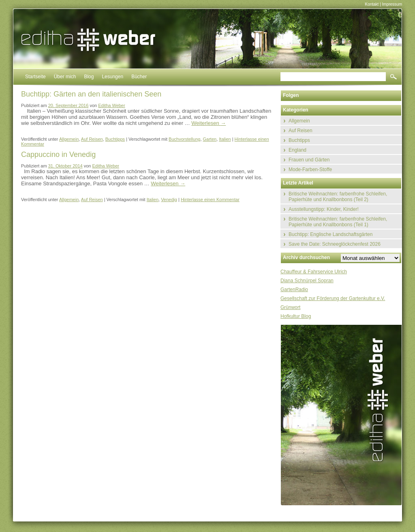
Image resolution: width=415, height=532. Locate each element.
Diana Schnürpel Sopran (307, 281)
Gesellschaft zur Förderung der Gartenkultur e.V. (333, 298)
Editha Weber (111, 105)
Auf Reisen (92, 139)
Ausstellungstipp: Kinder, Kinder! (324, 209)
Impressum (392, 4)
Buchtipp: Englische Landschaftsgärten (331, 234)
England (297, 150)
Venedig (169, 199)
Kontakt (372, 4)
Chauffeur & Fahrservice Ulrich (314, 272)
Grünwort (290, 307)
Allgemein (69, 139)
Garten (210, 139)
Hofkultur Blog (296, 316)
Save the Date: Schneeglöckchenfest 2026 (335, 244)
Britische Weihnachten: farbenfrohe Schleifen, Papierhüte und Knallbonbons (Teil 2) (338, 197)
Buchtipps (115, 139)
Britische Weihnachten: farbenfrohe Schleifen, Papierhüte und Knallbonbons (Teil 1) (338, 222)
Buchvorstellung (184, 139)
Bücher (139, 77)
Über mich (65, 77)
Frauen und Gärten (309, 160)
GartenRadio (294, 290)
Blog (89, 77)
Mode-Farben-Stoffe (310, 169)
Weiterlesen (209, 123)
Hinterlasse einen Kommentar (210, 199)
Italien (225, 139)
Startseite (35, 77)
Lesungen (112, 77)
